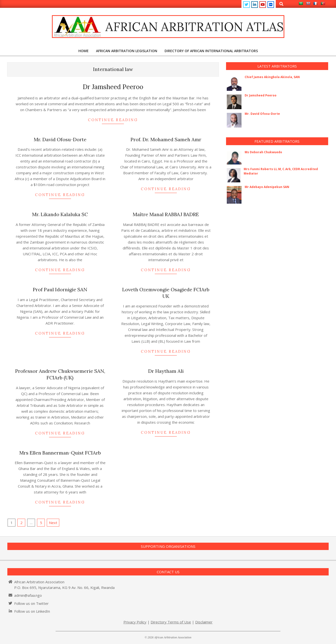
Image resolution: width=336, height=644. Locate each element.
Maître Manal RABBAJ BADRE (166, 214)
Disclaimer (204, 622)
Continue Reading (113, 120)
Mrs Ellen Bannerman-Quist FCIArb (60, 453)
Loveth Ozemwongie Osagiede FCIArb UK (166, 293)
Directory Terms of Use (171, 622)
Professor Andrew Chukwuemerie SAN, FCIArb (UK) (60, 374)
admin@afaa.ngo (28, 595)
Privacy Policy (135, 622)
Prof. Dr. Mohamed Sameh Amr (166, 139)
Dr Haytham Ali (166, 371)
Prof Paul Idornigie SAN (60, 289)
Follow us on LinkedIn (32, 611)
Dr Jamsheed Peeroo (113, 87)
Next (53, 523)
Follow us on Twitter (31, 603)
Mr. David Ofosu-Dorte (60, 139)
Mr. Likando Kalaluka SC (60, 214)
